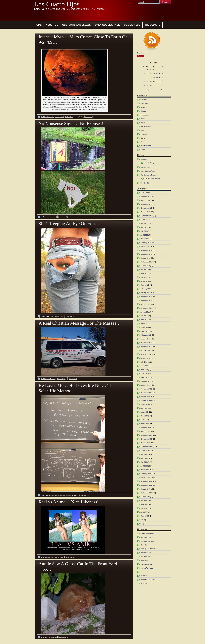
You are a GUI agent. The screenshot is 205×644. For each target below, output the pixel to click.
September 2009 (146, 400)
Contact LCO (132, 25)
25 (157, 82)
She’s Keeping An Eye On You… (69, 224)
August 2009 (145, 404)
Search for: (141, 53)
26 (160, 82)
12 (160, 74)
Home (38, 25)
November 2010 (146, 347)
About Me (52, 25)
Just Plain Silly (52, 379)
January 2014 (145, 200)
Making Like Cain (147, 564)
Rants (143, 138)
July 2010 (144, 362)
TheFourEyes (69, 117)
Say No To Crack (147, 568)
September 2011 (146, 308)
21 (144, 82)
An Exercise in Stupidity (152, 179)
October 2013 (145, 212)
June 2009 (144, 412)
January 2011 (145, 339)
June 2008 (144, 458)
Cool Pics (44, 117)
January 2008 (145, 477)
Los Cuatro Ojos (57, 4)
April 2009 (144, 420)
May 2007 (144, 508)
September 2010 (146, 354)
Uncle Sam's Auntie (148, 580)
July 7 (143, 520)
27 (163, 82)
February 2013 (146, 243)
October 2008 (145, 443)
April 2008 (144, 466)
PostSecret (144, 134)
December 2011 (146, 297)
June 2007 (144, 504)
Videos (143, 150)
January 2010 (145, 385)
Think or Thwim (146, 572)
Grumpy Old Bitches (148, 549)
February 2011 (146, 335)
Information (51, 117)
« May (147, 90)
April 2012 (144, 281)
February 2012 (146, 289)
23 (151, 82)
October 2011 (145, 304)
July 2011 (144, 316)
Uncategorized (59, 117)
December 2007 (146, 481)
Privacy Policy (149, 163)
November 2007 (146, 485)
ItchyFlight (144, 560)
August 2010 (145, 358)
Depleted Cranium (147, 541)
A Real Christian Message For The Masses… (80, 323)
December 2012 (146, 250)
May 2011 (144, 323)
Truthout (143, 576)
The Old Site (152, 25)
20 (163, 78)
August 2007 (145, 497)
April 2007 (144, 512)
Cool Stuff (50, 316)
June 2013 (144, 227)
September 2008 (146, 447)
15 (148, 78)
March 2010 (145, 377)
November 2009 (146, 393)
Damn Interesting (147, 537)
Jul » (161, 90)
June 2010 (144, 366)
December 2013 (146, 204)
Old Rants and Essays (76, 25)
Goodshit (144, 545)
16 (151, 78)
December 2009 (146, 389)
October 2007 (145, 489)
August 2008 (145, 451)
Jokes (57, 495)
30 (151, 86)
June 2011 (144, 320)
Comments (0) (90, 117)
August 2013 (145, 220)
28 (144, 86)
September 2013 (146, 216)
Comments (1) (70, 557)
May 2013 (144, 231)
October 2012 (145, 258)
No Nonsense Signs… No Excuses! (71, 123)
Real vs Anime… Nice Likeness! (69, 502)
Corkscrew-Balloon (147, 533)
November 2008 (146, 439)
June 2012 (144, 273)
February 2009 (146, 427)
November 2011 (146, 300)
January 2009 (145, 431)
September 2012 (146, 262)
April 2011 (144, 327)
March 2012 (145, 285)
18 (157, 78)
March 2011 (145, 331)
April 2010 (144, 374)
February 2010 (146, 381)
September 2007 (146, 493)
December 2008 (146, 435)
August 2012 (145, 266)
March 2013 (145, 239)
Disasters (144, 107)
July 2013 (144, 223)
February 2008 (146, 474)
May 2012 (144, 277)
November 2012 (146, 254)
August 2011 (145, 312)
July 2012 (144, 270)
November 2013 (146, 208)
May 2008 (144, 462)
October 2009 (145, 397)
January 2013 (145, 247)
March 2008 (145, 470)
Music (143, 130)
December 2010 (146, 343)
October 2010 (145, 350)
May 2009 (144, 416)
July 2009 (144, 408)
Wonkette (144, 583)
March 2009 (145, 424)
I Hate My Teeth (146, 556)
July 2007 (144, 501)
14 (144, 78)
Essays (143, 111)
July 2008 (144, 454)
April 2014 (144, 193)
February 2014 (146, 196)
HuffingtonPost (146, 553)
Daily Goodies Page (107, 25)
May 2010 (144, 370)
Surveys (143, 142)
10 (154, 74)
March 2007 (145, 516)
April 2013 (144, 235)
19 (160, 78)
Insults (143, 119)
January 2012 (145, 293)
